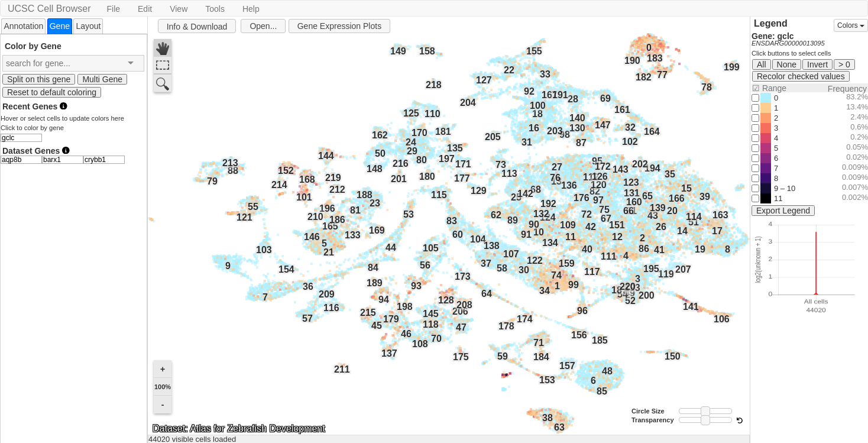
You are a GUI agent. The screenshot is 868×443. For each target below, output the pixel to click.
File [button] (113, 9)
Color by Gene (33, 46)
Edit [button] (145, 9)
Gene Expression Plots (339, 26)
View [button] (179, 9)
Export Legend (783, 211)
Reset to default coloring (52, 92)
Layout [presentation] (88, 26)
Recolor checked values (801, 76)
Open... (263, 26)
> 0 (844, 64)
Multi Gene (102, 79)
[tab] (23, 26)
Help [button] (251, 9)
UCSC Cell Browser (49, 9)
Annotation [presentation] (23, 26)
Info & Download (197, 27)
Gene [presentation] (60, 26)
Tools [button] (215, 9)
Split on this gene (39, 79)
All (762, 64)
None (787, 64)
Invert (817, 64)
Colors (851, 25)
